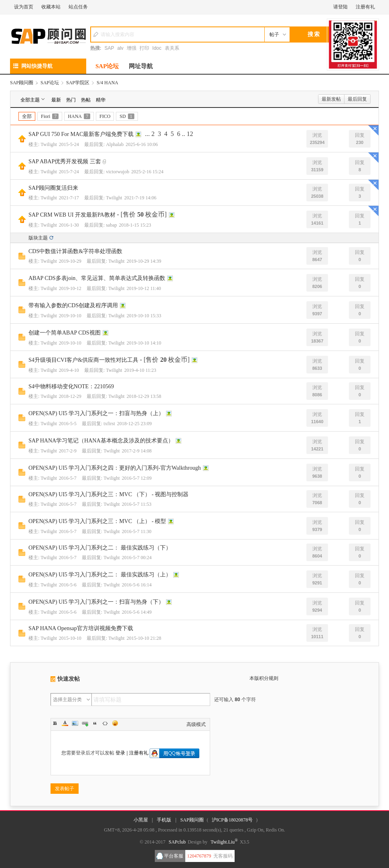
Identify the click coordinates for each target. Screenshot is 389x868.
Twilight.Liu (224, 842)
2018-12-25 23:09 (134, 424)
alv (121, 48)
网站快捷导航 (33, 66)
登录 (120, 753)
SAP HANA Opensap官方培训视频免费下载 (81, 628)
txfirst (109, 424)
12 (190, 134)
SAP (109, 48)
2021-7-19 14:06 (140, 198)
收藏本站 (51, 7)
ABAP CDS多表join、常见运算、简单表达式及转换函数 (97, 278)
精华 (101, 100)
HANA (79, 116)
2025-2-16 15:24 (147, 172)
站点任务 (78, 7)
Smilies (115, 723)
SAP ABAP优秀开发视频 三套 (65, 161)
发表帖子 (65, 789)
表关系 (172, 48)
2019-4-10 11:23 (140, 370)
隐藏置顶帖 (373, 130)
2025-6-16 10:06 (142, 144)
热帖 (86, 100)
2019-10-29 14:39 (144, 261)
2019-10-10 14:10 (144, 343)
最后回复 (357, 99)
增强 (132, 48)
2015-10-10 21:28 (144, 638)
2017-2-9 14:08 (137, 451)
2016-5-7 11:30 (137, 531)
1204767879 (199, 856)
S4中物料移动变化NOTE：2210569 (71, 386)
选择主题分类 (67, 700)
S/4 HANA (107, 83)
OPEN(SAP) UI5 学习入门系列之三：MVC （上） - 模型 (97, 521)
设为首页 (24, 7)
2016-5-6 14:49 (137, 612)
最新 (56, 100)
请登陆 (340, 7)
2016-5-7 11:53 (137, 504)
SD (127, 116)
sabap (111, 225)
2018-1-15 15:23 (135, 225)
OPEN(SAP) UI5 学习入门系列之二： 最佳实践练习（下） (100, 548)
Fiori (50, 116)
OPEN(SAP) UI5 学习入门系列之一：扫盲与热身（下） (96, 602)
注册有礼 (365, 7)
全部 (27, 116)
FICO (105, 116)
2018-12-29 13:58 (144, 396)
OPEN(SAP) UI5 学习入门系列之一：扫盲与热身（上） (96, 413)
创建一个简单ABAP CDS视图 (65, 333)
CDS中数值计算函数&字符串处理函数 (75, 251)
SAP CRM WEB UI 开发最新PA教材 (72, 215)
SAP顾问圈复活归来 (53, 188)
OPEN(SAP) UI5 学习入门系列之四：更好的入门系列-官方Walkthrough (115, 468)
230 (360, 142)
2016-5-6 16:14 (137, 585)
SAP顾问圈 (22, 83)
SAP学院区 (78, 83)
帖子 (274, 34)
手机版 (164, 820)
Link (85, 723)
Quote (95, 723)
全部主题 (33, 99)
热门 (71, 100)
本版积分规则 (264, 678)
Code (105, 723)
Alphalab (115, 144)
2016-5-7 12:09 (137, 478)
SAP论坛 (107, 66)
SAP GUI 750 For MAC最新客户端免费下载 (81, 134)
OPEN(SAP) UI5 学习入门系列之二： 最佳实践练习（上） (100, 575)
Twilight (49, 144)
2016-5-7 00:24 (137, 558)
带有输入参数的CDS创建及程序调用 (73, 305)
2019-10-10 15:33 (144, 316)
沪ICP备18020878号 (232, 820)
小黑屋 (141, 820)
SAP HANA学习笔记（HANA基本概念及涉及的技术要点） (101, 441)
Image (75, 723)
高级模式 (196, 724)
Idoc (157, 48)
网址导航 (141, 66)
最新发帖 (331, 99)
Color (65, 723)
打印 (144, 48)
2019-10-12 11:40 (144, 288)
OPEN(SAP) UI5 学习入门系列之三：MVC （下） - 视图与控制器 (108, 494)
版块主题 (38, 238)
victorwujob (118, 172)
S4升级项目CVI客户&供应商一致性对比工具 (83, 360)
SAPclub (177, 842)
